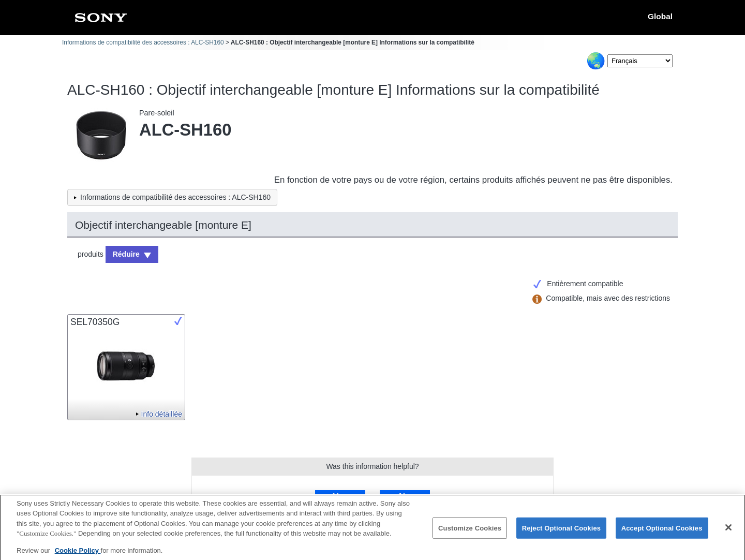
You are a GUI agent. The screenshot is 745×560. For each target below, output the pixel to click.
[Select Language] (640, 61)
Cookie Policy (78, 555)
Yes (340, 497)
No (405, 497)
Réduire (126, 254)
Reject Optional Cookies (562, 532)
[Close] (728, 532)
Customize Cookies (470, 532)
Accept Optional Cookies (662, 532)
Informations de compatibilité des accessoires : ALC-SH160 (143, 42)
